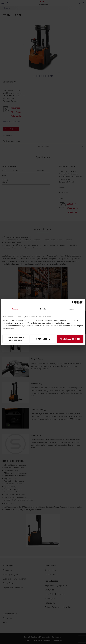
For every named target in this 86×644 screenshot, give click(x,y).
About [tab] (71, 309)
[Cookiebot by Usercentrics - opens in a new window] (74, 303)
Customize (43, 339)
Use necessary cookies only (16, 339)
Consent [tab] (15, 309)
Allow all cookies (70, 339)
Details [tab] (43, 309)
